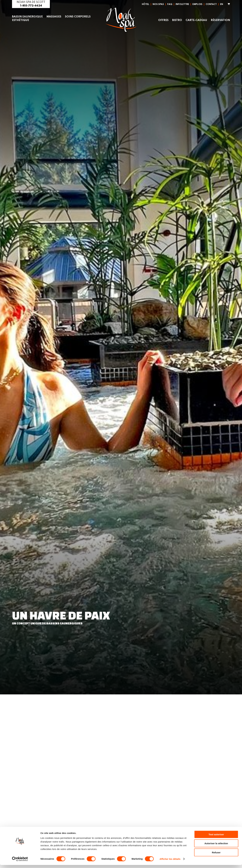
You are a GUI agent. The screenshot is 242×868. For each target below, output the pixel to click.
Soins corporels (79, 16)
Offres (162, 20)
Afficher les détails (170, 862)
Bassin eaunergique (28, 16)
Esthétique (21, 20)
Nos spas (158, 4)
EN (222, 4)
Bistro (176, 20)
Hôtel (146, 4)
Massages (55, 16)
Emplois (197, 4)
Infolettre (182, 4)
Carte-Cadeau (196, 20)
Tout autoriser (216, 837)
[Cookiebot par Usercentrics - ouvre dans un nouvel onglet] (20, 862)
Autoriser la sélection (216, 846)
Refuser (216, 855)
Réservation (220, 20)
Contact (211, 4)
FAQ (170, 4)
